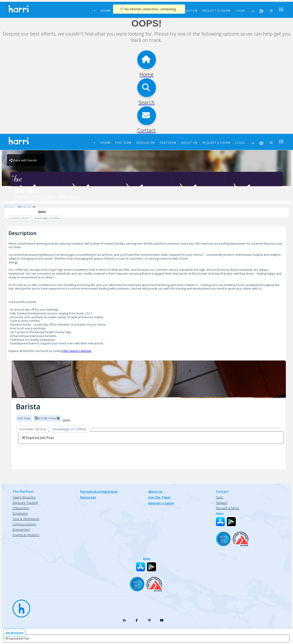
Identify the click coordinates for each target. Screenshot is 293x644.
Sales (219, 497)
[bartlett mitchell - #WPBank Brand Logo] (146, 179)
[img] (149, 379)
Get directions (14, 633)
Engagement (21, 530)
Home (105, 11)
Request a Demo (216, 11)
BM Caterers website (77, 351)
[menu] (280, 10)
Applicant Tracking (25, 503)
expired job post (19, 639)
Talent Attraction (24, 497)
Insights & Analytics (26, 535)
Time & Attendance (26, 519)
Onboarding (21, 508)
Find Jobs (123, 143)
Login (240, 11)
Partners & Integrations (99, 492)
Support (222, 503)
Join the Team (159, 497)
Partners (168, 143)
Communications (24, 524)
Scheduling (20, 513)
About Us (189, 11)
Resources (145, 143)
